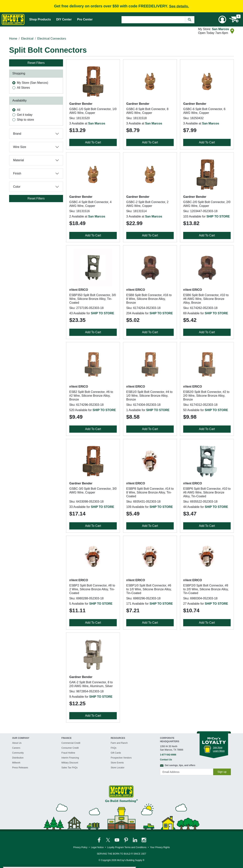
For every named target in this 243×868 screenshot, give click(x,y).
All (19, 110)
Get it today (25, 115)
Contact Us (166, 760)
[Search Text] (153, 20)
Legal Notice (97, 847)
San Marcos (220, 29)
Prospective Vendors (121, 758)
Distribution (18, 758)
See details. (179, 6)
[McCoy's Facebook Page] (99, 840)
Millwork (16, 763)
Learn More (219, 751)
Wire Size (20, 147)
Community (18, 753)
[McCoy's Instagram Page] (144, 840)
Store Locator (118, 768)
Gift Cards (116, 753)
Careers (16, 748)
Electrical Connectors (52, 39)
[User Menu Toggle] (222, 20)
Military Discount (70, 763)
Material (19, 160)
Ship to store (25, 120)
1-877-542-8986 (168, 755)
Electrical (27, 39)
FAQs (114, 748)
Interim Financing (70, 758)
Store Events (117, 763)
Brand (17, 134)
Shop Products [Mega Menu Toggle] (40, 19)
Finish (17, 173)
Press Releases (20, 768)
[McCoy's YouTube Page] (117, 840)
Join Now (218, 748)
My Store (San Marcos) (32, 83)
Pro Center (85, 19)
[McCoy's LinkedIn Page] (135, 840)
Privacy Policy (80, 847)
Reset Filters (36, 63)
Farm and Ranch (119, 743)
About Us (17, 743)
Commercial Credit (71, 743)
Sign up (222, 772)
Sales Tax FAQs (70, 768)
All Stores (23, 88)
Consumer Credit (70, 748)
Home (13, 39)
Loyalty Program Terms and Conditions (127, 847)
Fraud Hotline (68, 753)
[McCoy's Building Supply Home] (13, 19)
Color (17, 187)
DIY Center (64, 19)
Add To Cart (93, 142)
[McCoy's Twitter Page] (108, 840)
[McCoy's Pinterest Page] (126, 840)
